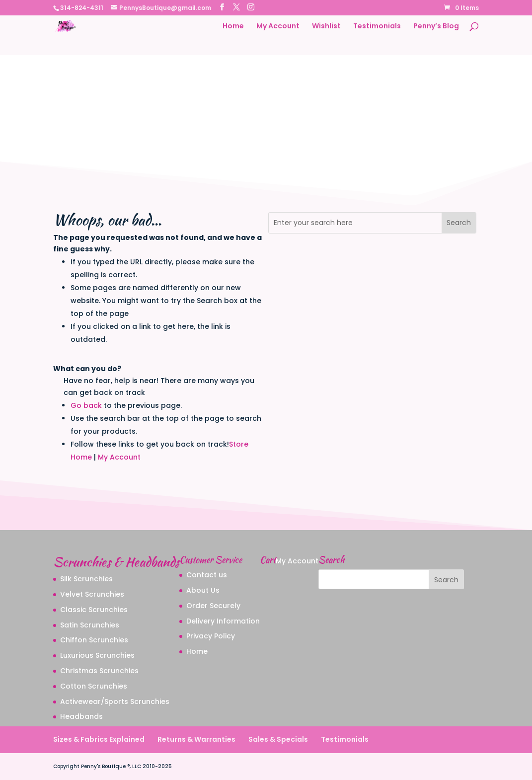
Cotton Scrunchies (94, 686)
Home (233, 27)
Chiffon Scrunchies (94, 640)
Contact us (207, 575)
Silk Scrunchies (86, 579)
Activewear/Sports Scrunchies (115, 702)
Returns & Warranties (196, 739)
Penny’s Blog (436, 27)
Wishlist (326, 27)
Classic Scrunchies (94, 610)
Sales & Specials (278, 739)
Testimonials (377, 27)
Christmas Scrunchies (99, 671)
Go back (86, 405)
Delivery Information (223, 621)
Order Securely (213, 606)
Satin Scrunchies (90, 625)
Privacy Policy (211, 636)
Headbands (81, 716)
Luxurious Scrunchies (97, 655)
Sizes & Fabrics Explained (99, 739)
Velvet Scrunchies (92, 594)
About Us (203, 590)
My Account (278, 27)
